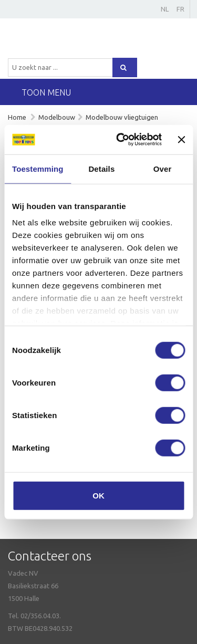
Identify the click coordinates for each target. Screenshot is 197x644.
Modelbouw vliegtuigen (122, 117)
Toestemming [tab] (38, 168)
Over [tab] (163, 168)
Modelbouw (57, 117)
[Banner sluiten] (181, 140)
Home (17, 117)
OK (98, 495)
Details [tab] (101, 168)
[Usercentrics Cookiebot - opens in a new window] (121, 140)
